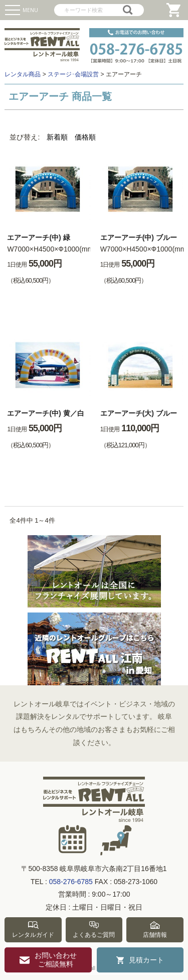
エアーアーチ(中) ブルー (139, 237)
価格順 (85, 137)
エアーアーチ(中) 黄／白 (45, 413)
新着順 (57, 137)
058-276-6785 (71, 882)
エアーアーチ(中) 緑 (38, 237)
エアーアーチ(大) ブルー (139, 413)
